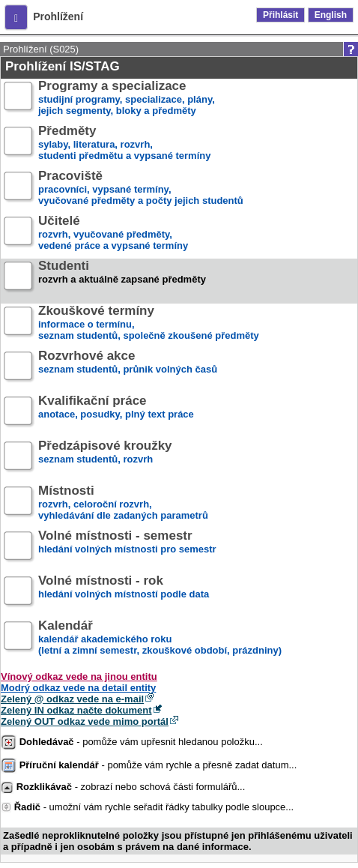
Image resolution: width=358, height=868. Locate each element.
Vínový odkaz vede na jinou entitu (79, 676)
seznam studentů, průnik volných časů (128, 368)
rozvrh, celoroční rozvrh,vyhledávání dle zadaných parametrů (123, 503)
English (331, 15)
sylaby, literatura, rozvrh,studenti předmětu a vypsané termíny (124, 144)
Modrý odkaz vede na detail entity (78, 688)
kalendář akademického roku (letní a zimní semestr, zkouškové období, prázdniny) (160, 638)
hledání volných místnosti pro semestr (127, 548)
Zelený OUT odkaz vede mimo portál (85, 721)
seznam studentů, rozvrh (105, 458)
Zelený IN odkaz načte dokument (76, 710)
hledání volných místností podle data (124, 593)
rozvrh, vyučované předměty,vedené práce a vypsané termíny (113, 233)
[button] (16, 17)
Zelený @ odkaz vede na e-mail (72, 699)
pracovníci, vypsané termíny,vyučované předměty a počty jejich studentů (141, 189)
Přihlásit (280, 15)
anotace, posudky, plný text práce (116, 413)
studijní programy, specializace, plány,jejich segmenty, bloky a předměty (127, 99)
